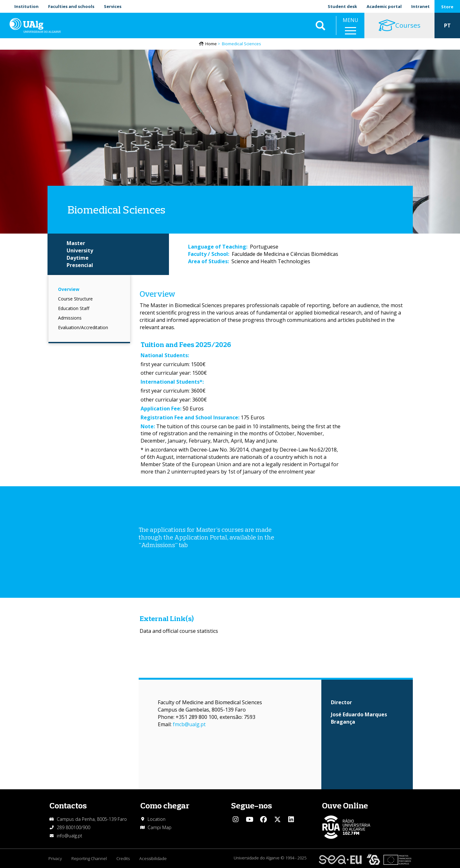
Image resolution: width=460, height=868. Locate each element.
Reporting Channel (89, 858)
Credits (123, 858)
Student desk (342, 6)
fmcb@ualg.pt (189, 724)
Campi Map (160, 827)
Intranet (420, 6)
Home (211, 44)
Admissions (70, 318)
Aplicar (320, 25)
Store (447, 7)
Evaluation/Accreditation (83, 327)
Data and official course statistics (179, 631)
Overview (69, 289)
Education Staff (74, 308)
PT (447, 25)
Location (157, 819)
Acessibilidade (153, 858)
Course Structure (75, 299)
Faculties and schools (71, 6)
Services (113, 6)
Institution (26, 6)
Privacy (55, 858)
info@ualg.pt (69, 836)
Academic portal (384, 6)
